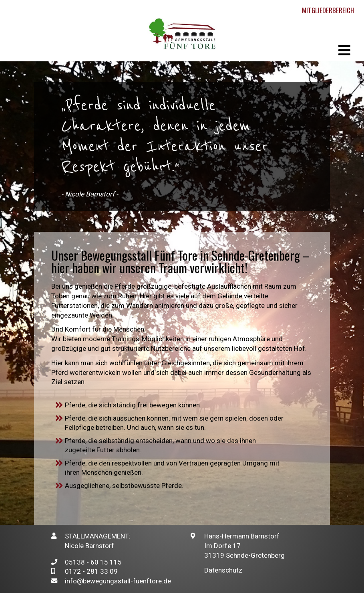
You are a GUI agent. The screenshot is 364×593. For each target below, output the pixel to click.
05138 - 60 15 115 (93, 562)
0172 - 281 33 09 (91, 571)
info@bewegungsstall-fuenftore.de (118, 581)
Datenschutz (223, 570)
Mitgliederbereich (328, 10)
